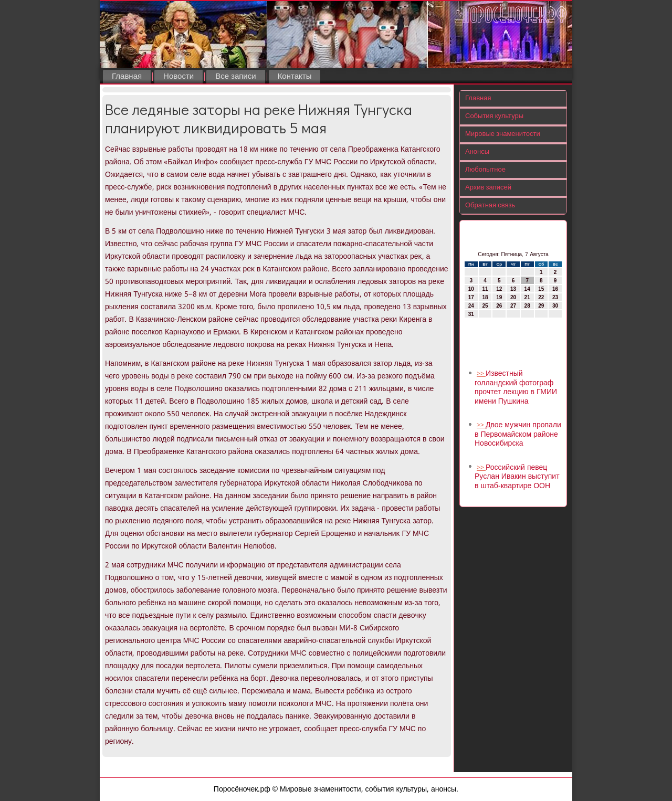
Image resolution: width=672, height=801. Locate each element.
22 (541, 297)
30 (555, 306)
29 (541, 306)
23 (555, 297)
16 (555, 289)
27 (513, 306)
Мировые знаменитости (503, 134)
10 (471, 289)
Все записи (235, 77)
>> (481, 374)
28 (527, 306)
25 (485, 306)
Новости (178, 77)
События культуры (494, 116)
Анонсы (477, 152)
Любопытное (485, 170)
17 (471, 297)
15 (541, 289)
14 (527, 289)
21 (527, 297)
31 (471, 314)
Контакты (295, 77)
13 (513, 289)
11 (485, 289)
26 (499, 306)
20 (513, 297)
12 (499, 289)
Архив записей (488, 188)
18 (485, 297)
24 (471, 306)
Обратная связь (490, 205)
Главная (127, 77)
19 (499, 297)
